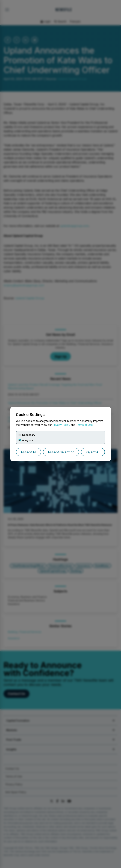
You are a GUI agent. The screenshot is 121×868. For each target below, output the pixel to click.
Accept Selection (61, 452)
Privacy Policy (61, 425)
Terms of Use (84, 425)
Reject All (93, 452)
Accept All (29, 452)
